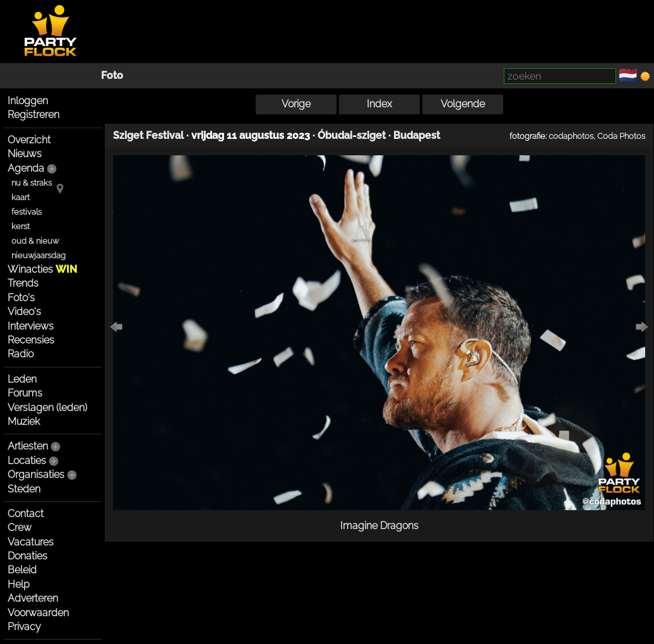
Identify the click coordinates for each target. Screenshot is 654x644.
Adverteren (33, 598)
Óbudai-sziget (352, 135)
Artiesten (28, 446)
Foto (112, 75)
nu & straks (32, 183)
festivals (27, 212)
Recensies (31, 340)
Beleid (22, 570)
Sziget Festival (148, 135)
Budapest (417, 135)
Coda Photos (621, 136)
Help (19, 584)
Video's (24, 312)
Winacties (42, 269)
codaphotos (571, 136)
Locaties (27, 461)
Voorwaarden (38, 613)
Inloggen (28, 101)
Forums (25, 393)
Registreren (33, 115)
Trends (23, 283)
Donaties (27, 556)
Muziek (24, 421)
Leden (22, 379)
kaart (21, 197)
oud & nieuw (35, 241)
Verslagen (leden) (47, 408)
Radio (21, 354)
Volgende (463, 104)
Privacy (24, 627)
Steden (24, 489)
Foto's (21, 298)
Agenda (26, 168)
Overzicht (29, 140)
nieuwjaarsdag (39, 255)
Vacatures (31, 542)
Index (379, 104)
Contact (26, 514)
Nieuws (25, 154)
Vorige (296, 104)
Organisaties (36, 474)
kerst (21, 226)
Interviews (31, 326)
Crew (20, 528)
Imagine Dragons (379, 526)
